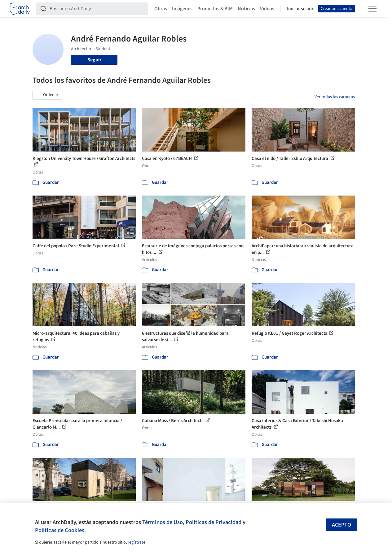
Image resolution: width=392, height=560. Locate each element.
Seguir (94, 60)
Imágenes (182, 9)
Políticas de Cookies (60, 530)
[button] (47, 95)
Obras (161, 9)
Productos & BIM (215, 9)
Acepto (341, 525)
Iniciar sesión (301, 9)
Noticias (246, 9)
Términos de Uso (163, 522)
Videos (267, 9)
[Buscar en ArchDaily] (97, 9)
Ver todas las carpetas (335, 97)
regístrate (137, 542)
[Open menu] (372, 9)
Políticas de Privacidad (214, 522)
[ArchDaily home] (20, 9)
